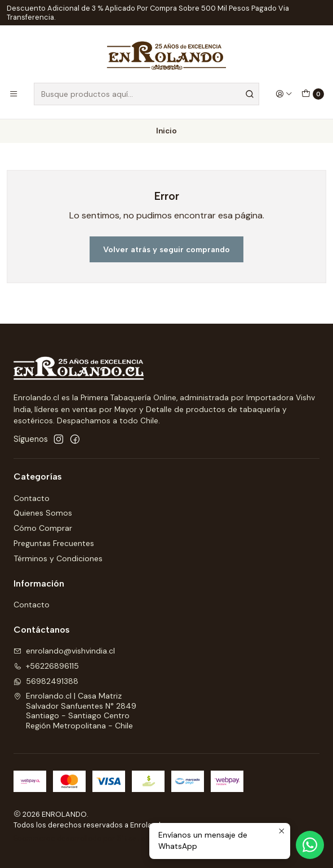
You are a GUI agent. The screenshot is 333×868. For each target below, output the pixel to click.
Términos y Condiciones (58, 558)
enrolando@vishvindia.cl (64, 651)
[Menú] (14, 94)
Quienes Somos (43, 513)
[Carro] (313, 94)
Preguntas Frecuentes (54, 543)
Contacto (32, 498)
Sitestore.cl (139, 838)
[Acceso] (284, 94)
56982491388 (46, 681)
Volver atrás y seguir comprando (166, 249)
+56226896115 (46, 666)
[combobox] (146, 94)
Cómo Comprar (43, 528)
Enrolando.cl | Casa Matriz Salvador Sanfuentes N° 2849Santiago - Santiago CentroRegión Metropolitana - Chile (75, 711)
